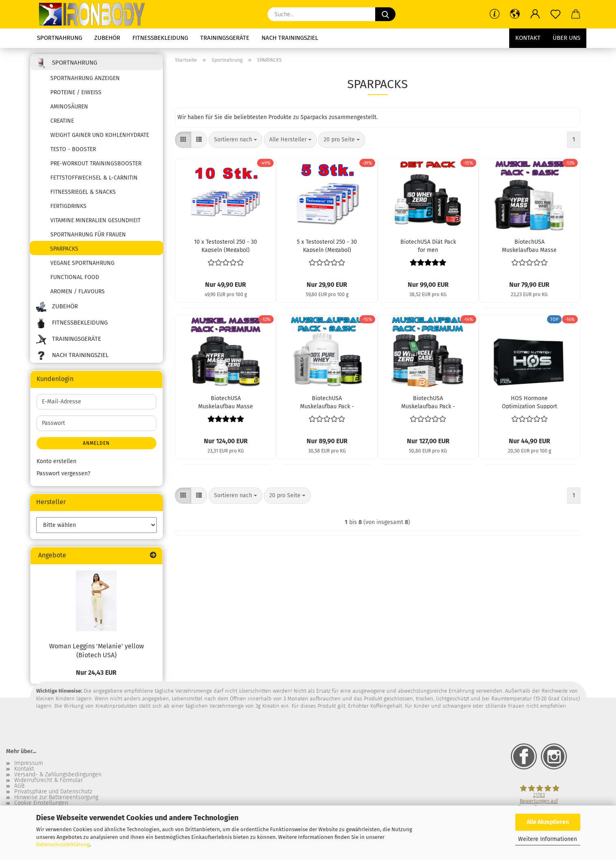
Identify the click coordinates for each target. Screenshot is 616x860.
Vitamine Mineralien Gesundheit (95, 220)
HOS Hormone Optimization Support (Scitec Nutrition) (530, 402)
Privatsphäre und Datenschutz (53, 792)
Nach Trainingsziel (290, 38)
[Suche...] (385, 14)
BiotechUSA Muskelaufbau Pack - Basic (327, 402)
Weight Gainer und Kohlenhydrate (100, 135)
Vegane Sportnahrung (82, 263)
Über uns (566, 38)
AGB (19, 786)
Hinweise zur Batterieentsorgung (56, 797)
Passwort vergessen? (63, 473)
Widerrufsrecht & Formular (49, 780)
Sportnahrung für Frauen (88, 235)
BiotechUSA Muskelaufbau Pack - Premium (428, 402)
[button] (515, 14)
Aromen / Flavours (78, 291)
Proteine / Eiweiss (76, 92)
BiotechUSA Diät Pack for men (428, 245)
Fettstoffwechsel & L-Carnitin (94, 178)
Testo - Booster (73, 149)
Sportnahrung (59, 38)
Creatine (62, 121)
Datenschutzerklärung (63, 844)
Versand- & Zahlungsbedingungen (58, 775)
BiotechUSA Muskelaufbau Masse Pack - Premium (226, 402)
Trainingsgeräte (225, 38)
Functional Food (75, 277)
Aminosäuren (69, 107)
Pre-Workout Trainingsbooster (96, 164)
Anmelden (96, 443)
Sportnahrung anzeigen (85, 78)
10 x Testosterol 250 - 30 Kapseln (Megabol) (226, 245)
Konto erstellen (56, 461)
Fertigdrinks (68, 206)
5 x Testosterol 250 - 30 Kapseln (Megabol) (327, 245)
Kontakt (528, 38)
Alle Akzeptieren (548, 822)
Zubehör (107, 38)
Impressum (29, 763)
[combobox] (236, 140)
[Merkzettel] (555, 14)
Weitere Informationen (548, 839)
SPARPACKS (64, 249)
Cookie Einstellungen (41, 803)
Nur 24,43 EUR (96, 673)
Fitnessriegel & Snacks (83, 192)
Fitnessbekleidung (160, 38)
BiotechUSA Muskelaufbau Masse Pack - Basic (529, 245)
